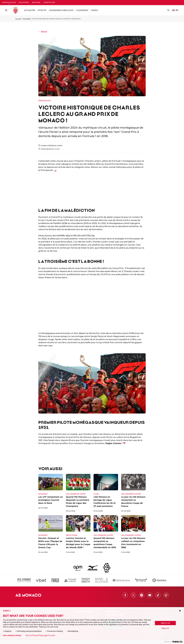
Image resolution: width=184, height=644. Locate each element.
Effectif (42, 10)
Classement (82, 10)
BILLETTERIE (24, 2)
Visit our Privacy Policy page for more (40, 635)
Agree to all (165, 623)
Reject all (165, 628)
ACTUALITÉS (30, 10)
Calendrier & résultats (61, 10)
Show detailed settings (12, 635)
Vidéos (94, 10)
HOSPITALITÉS (49, 2)
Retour (43, 31)
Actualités (27, 19)
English (7, 611)
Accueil (18, 19)
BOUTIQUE (36, 2)
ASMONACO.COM (9, 2)
